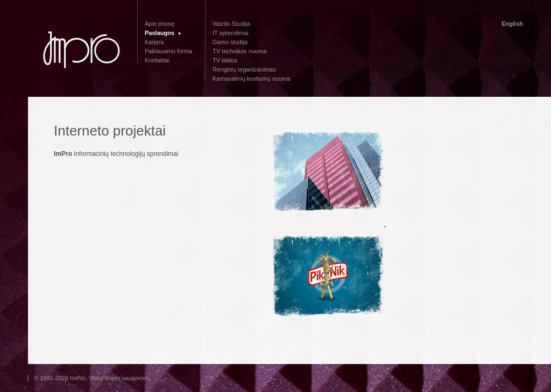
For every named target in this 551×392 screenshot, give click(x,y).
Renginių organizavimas (244, 69)
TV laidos (225, 60)
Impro (82, 50)
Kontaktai (157, 60)
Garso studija (230, 42)
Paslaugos (160, 33)
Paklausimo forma (168, 51)
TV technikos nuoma (239, 51)
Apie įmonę (160, 24)
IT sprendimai (230, 33)
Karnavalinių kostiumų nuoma (251, 79)
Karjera (154, 42)
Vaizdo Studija (231, 24)
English (512, 24)
